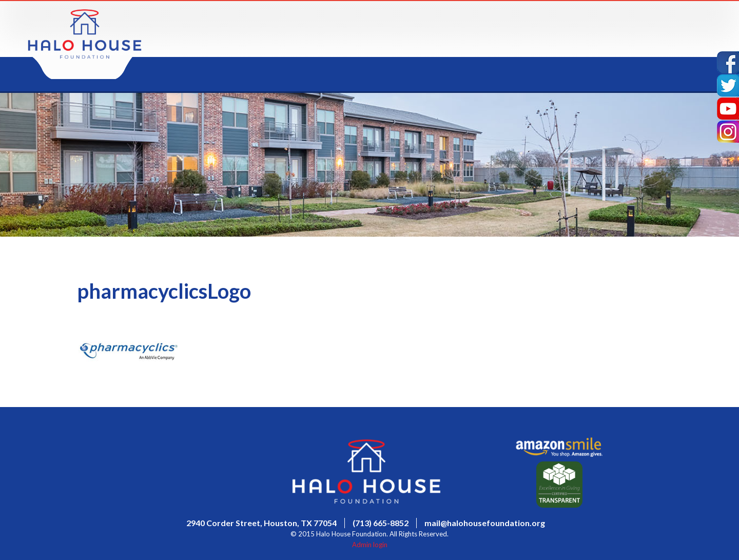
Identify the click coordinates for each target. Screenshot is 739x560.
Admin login (370, 545)
